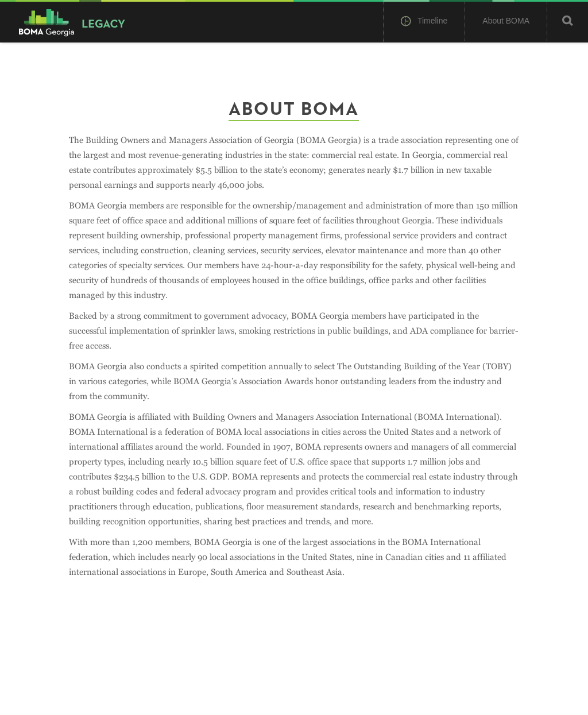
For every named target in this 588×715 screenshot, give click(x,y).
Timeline (424, 22)
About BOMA (506, 21)
